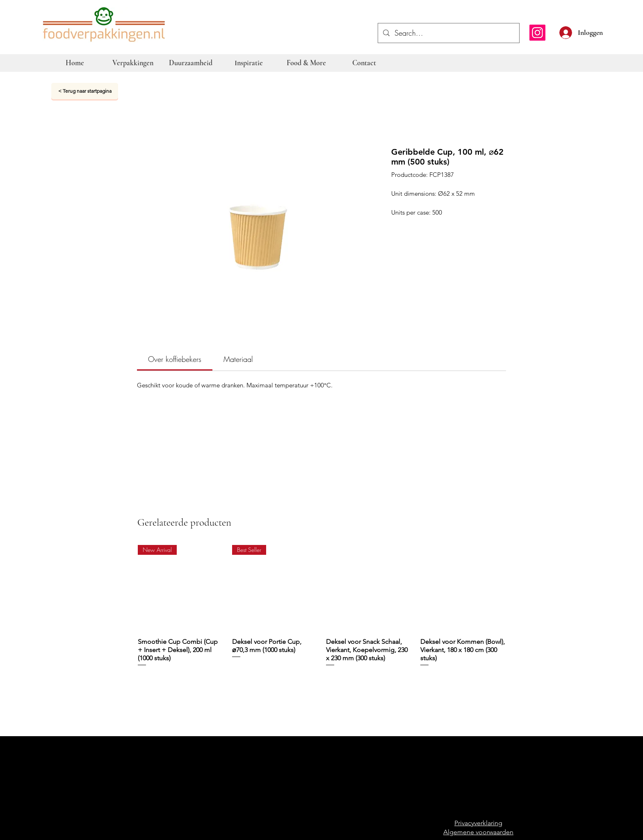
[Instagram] (537, 33)
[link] (175, 359)
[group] (322, 610)
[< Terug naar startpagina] (85, 91)
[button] (607, 32)
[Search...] (448, 33)
